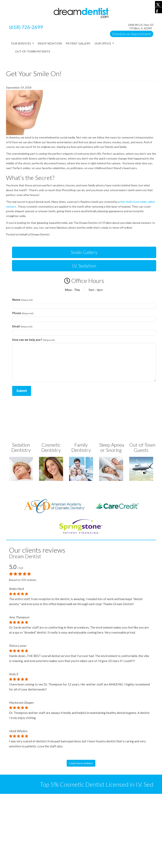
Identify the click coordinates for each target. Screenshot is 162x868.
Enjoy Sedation (50, 43)
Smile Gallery (84, 252)
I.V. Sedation (84, 266)
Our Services (22, 44)
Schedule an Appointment (132, 34)
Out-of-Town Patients (33, 51)
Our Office (104, 44)
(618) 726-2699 (26, 27)
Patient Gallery (78, 43)
